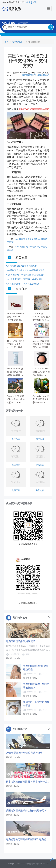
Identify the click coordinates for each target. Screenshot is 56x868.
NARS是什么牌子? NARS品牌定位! (22, 284)
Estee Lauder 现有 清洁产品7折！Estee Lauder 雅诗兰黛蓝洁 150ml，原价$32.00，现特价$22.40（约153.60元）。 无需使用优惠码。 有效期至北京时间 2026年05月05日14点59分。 (16, 372)
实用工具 (16, 490)
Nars (25, 75)
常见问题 (40, 439)
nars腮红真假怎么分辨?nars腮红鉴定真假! (26, 270)
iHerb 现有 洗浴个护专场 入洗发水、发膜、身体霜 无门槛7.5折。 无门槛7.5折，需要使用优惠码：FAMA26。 (16, 344)
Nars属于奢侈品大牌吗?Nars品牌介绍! (24, 279)
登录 (29, 2)
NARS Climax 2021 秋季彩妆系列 (22, 266)
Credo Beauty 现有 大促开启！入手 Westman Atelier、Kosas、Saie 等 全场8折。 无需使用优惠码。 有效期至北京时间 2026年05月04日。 (42, 400)
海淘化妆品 (17, 42)
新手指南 (16, 439)
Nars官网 (32, 75)
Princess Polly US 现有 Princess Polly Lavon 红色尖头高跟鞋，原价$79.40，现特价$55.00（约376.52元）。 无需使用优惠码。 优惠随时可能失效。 (16, 317)
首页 (7, 42)
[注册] (34, 2)
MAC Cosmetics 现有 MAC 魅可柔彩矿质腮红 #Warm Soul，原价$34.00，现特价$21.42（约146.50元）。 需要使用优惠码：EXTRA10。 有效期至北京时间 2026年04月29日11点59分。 (42, 372)
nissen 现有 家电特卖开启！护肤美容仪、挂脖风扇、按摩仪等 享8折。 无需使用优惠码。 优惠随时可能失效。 (42, 344)
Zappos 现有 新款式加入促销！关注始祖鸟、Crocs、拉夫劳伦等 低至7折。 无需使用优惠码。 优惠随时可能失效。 (16, 400)
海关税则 (16, 465)
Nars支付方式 (43, 75)
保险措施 (40, 465)
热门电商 (40, 490)
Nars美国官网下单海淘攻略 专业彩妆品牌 (25, 275)
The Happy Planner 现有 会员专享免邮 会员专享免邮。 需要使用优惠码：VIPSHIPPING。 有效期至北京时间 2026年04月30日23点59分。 (42, 317)
